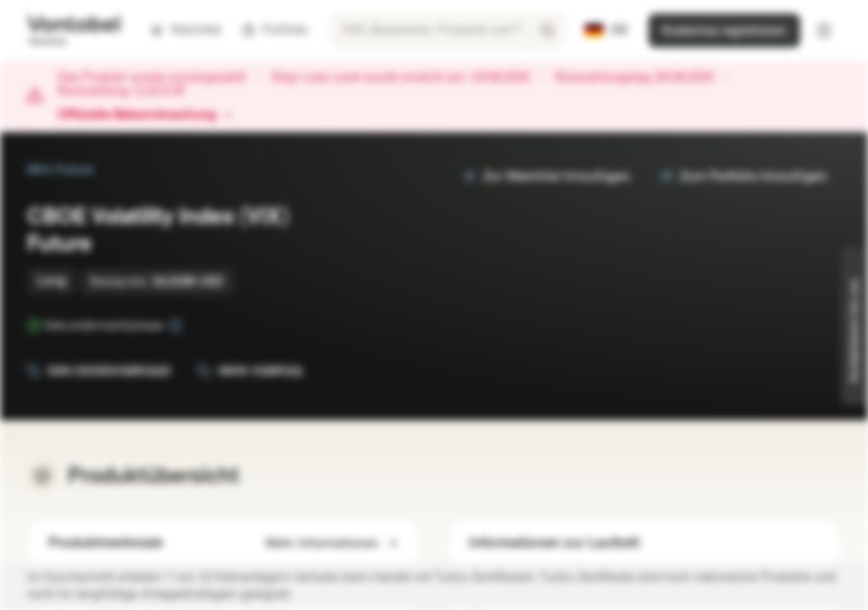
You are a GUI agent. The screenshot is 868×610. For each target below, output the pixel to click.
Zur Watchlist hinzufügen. (548, 177)
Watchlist (186, 30)
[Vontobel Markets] (73, 30)
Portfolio (275, 30)
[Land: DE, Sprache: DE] (606, 30)
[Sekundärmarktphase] (175, 325)
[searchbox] (448, 30)
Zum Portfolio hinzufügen (743, 177)
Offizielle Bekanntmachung (145, 115)
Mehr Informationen (332, 543)
